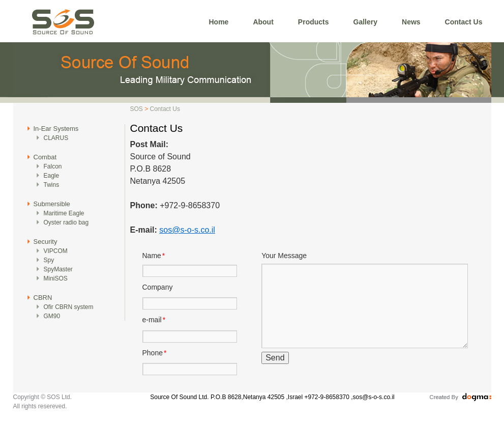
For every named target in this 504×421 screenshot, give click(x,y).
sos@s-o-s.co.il (187, 230)
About (263, 22)
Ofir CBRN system (69, 307)
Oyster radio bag (66, 222)
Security (46, 242)
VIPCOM (56, 251)
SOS (137, 109)
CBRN (43, 298)
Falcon (53, 166)
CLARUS (56, 138)
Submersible (52, 204)
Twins (52, 185)
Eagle (52, 176)
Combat (45, 157)
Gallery (365, 22)
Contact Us (464, 22)
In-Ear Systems (56, 129)
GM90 (52, 316)
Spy (49, 260)
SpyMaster (58, 269)
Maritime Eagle (64, 213)
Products (314, 22)
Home (219, 22)
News (411, 22)
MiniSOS (56, 278)
